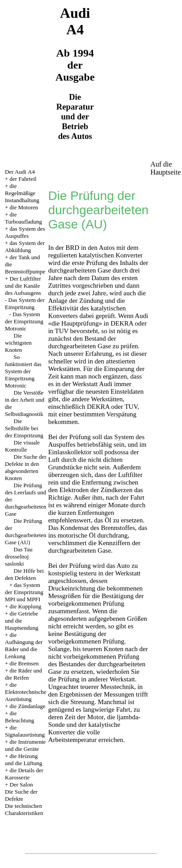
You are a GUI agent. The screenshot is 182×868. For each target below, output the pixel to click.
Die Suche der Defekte (21, 795)
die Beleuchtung (20, 717)
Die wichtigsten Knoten (18, 343)
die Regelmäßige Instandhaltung (22, 193)
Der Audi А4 (20, 172)
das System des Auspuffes (25, 232)
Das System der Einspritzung (25, 304)
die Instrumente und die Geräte (25, 745)
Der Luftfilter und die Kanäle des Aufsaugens (23, 286)
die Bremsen (24, 663)
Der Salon (21, 784)
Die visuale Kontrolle (22, 446)
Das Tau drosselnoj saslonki (19, 556)
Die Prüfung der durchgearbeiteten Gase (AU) (26, 532)
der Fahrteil (23, 179)
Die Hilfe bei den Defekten (24, 574)
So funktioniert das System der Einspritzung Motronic (23, 371)
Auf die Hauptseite (166, 168)
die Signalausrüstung (25, 731)
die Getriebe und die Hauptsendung (22, 621)
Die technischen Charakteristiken (24, 809)
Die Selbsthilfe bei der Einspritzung (24, 428)
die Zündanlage (28, 706)
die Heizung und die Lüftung (24, 760)
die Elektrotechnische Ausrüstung (26, 692)
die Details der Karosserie (24, 774)
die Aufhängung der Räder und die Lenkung (24, 646)
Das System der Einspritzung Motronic (24, 321)
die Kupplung (26, 606)
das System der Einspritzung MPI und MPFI (24, 592)
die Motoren (24, 207)
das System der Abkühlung (25, 247)
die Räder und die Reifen (24, 674)
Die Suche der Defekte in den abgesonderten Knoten (26, 467)
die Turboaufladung (23, 218)
